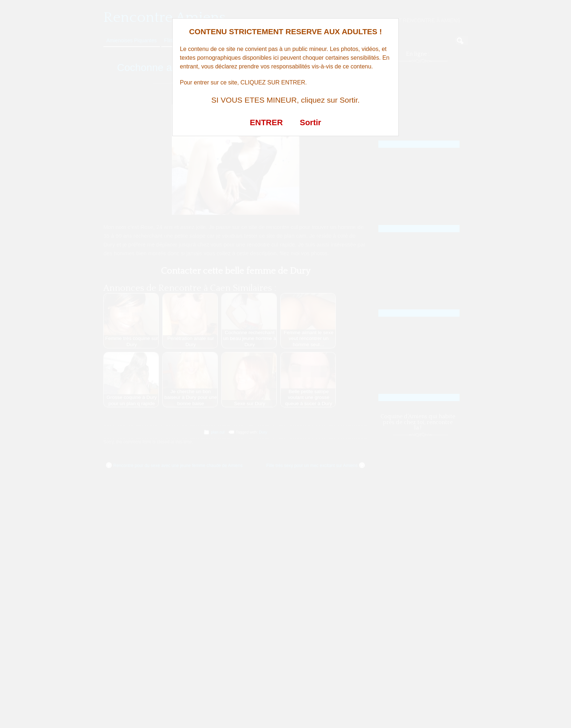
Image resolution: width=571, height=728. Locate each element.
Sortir (310, 122)
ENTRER (266, 122)
